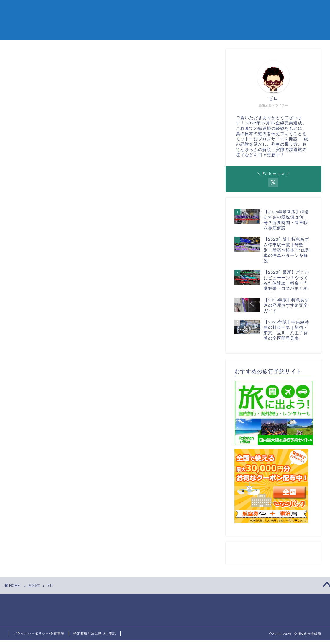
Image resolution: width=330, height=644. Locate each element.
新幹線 (150, 9)
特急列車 (173, 9)
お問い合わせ (288, 9)
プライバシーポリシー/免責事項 (39, 633)
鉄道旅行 (229, 9)
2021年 (34, 586)
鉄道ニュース (257, 9)
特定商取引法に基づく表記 (95, 633)
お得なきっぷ (201, 9)
